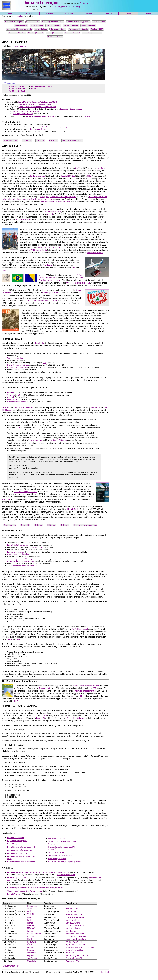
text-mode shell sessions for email (55, 203)
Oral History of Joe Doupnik (19, 882)
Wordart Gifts (72, 913)
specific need (102, 169)
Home (10, 14)
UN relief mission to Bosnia (78, 284)
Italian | (41, 30)
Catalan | (33, 22)
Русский (31, 955)
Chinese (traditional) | (78, 22)
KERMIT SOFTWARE (17, 90)
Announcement (11, 141)
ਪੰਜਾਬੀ (30, 949)
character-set (38, 548)
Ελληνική (31, 933)
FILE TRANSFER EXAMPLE (42, 87)
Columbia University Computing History (65, 867)
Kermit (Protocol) (14, 899)
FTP (44, 364)
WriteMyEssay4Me (74, 947)
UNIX (20, 396)
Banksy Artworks (73, 928)
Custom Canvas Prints (75, 930)
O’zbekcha (32, 966)
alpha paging (47, 200)
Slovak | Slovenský (54, 34)
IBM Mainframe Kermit (17, 403)
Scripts (89, 14)
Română (31, 952)
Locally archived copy (66, 879)
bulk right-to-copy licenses (25, 492)
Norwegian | (58, 30)
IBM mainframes (37, 177)
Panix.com (85, 4)
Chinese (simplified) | (53, 22)
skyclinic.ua (71, 916)
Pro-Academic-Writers (76, 963)
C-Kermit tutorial (35, 441)
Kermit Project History (57, 863)
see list (50, 215)
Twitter (93, 952)
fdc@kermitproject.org (23, 47)
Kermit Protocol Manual (85, 692)
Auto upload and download (19, 555)
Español (31, 960)
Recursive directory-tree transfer (21, 562)
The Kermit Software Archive (60, 860)
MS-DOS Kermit (14, 400)
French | (53, 26)
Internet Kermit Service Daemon (23, 567)
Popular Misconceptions (17, 845)
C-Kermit (30, 14)
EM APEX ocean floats (37, 251)
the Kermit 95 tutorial (58, 441)
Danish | (99, 22)
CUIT (77, 169)
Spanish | (72, 34)
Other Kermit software (72, 141)
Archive (148, 14)
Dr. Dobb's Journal (80, 630)
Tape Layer (47, 266)
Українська (32, 963)
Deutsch (31, 930)
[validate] (105, 977)
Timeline (109, 14)
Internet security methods (18, 366)
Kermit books (10, 526)
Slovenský (32, 957)
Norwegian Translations (76, 944)
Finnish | (37, 26)
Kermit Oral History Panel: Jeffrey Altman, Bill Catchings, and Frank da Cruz (38, 877)
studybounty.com (73, 933)
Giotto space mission (51, 294)
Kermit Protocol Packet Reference (21, 867)
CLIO (89, 177)
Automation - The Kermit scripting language (62, 847)
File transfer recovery (16, 553)
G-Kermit (64, 526)
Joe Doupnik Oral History (23, 115)
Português (32, 947)
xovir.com (70, 957)
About (128, 14)
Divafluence (71, 936)
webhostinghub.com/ (79, 960)
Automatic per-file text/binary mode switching (26, 560)
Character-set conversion (18, 368)
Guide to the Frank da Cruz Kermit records (25, 896)
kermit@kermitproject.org (67, 7)
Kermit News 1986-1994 (17, 858)
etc (46, 716)
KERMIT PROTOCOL (17, 92)
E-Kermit (49, 14)
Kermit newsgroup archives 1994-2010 (21, 862)
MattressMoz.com (74, 919)
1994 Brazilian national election (61, 280)
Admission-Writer (74, 966)
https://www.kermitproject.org (54, 128)
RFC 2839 (52, 843)
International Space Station (49, 248)
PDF (94, 689)
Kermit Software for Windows (20, 855)
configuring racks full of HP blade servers (58, 197)
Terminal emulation (15, 359)
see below (19, 17)
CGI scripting (35, 200)
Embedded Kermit (95, 254)
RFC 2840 (62, 843)
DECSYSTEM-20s (68, 177)
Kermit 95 (69, 14)
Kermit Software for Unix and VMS (21, 852)
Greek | (88, 26)
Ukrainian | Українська (92, 34)
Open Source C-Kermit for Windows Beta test (37, 108)
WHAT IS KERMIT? (16, 87)
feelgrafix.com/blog (74, 955)
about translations (11, 971)
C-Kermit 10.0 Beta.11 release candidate (35, 105)
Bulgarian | (14, 22)
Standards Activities (56, 857)
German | (71, 26)
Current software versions (85, 526)
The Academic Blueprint (76, 922)
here (18, 428)
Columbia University (52, 213)
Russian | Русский (36, 34)
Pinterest (85, 952)
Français (31, 928)
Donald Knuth (45, 689)
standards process (23, 220)
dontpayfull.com (73, 952)
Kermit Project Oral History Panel (26, 112)
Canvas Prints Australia (76, 941)
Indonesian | (19, 30)
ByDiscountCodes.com (76, 949)
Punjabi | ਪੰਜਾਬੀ (97, 30)
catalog (87, 117)
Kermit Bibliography (16, 842)
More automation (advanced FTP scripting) (62, 853)
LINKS (34, 90)
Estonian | (21, 26)
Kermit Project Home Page (18, 849)
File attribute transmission (18, 546)
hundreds (39, 344)
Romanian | (17, 34)
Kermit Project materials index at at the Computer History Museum (35, 893)
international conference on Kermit (42, 301)
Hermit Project (74, 510)
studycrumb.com (73, 925)
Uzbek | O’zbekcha (55, 37)
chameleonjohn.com (75, 938)
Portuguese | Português (78, 30)
